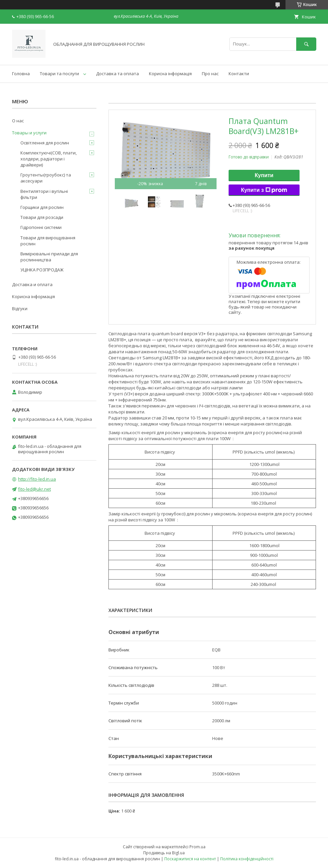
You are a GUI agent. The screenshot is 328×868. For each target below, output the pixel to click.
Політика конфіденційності (247, 859)
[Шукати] (306, 44)
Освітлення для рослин (45, 143)
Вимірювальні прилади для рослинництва (49, 257)
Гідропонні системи (41, 227)
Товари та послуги (59, 74)
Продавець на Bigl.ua (164, 853)
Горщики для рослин (42, 207)
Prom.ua (197, 847)
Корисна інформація (170, 74)
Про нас (210, 74)
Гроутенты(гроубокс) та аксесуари (46, 178)
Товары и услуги (29, 133)
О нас (18, 121)
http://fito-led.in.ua (37, 479)
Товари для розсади (42, 217)
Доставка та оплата (117, 74)
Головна (21, 74)
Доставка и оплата (32, 284)
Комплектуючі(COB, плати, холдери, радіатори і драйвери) (49, 159)
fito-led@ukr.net (34, 489)
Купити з (264, 190)
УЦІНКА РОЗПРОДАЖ (42, 270)
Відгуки (20, 308)
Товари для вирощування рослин (48, 241)
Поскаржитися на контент (190, 859)
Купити (264, 175)
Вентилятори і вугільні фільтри (44, 194)
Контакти (239, 74)
